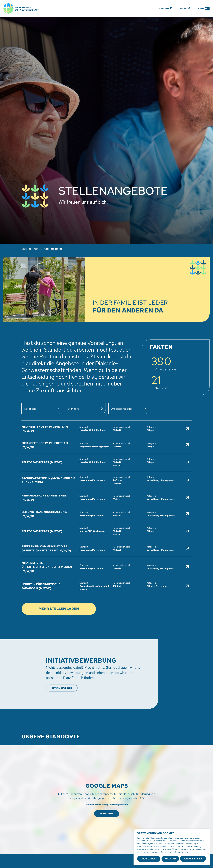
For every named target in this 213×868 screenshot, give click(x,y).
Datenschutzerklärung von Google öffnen (106, 805)
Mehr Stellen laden (59, 609)
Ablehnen (170, 859)
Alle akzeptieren (193, 859)
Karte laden (107, 814)
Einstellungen (149, 859)
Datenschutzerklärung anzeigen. (175, 852)
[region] (172, 847)
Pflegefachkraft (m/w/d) (42, 462)
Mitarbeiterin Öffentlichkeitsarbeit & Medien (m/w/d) (47, 567)
